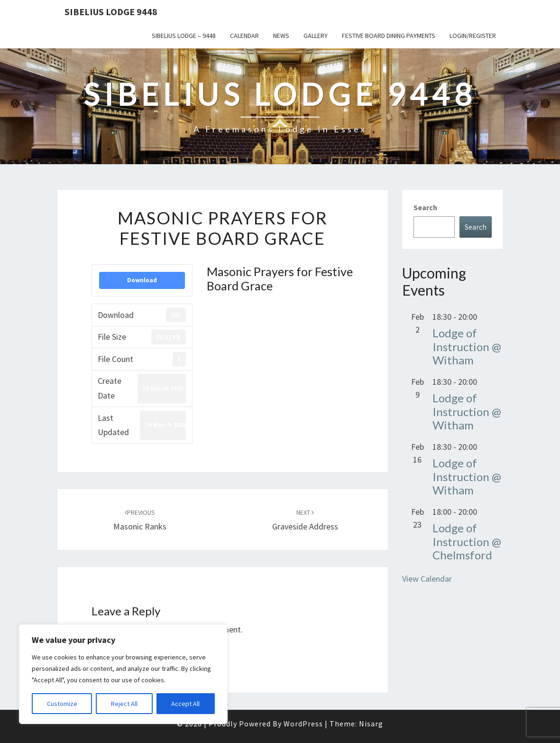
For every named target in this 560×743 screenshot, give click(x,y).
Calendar (244, 36)
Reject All (124, 704)
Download (142, 280)
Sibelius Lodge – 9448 (184, 36)
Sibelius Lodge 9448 (111, 12)
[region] (123, 674)
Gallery (316, 36)
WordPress (303, 724)
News (281, 36)
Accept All (185, 704)
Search (425, 207)
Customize (62, 704)
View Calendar (427, 579)
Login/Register (473, 36)
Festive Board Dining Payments (389, 36)
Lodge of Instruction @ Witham (467, 347)
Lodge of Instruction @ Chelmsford (467, 542)
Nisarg (371, 724)
